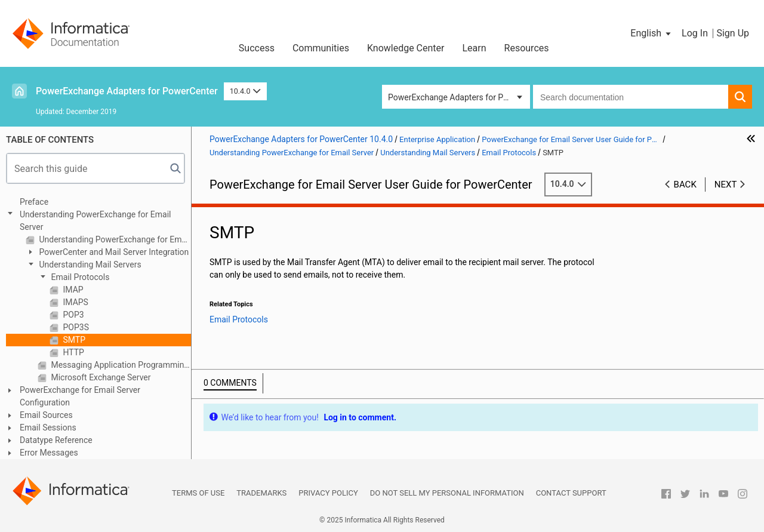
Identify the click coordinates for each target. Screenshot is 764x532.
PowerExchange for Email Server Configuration (80, 396)
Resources (527, 48)
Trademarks (261, 493)
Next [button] (726, 184)
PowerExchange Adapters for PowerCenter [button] (459, 97)
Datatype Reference (56, 440)
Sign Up (733, 33)
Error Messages (49, 453)
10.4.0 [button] (245, 91)
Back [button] (685, 184)
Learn (475, 48)
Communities (321, 48)
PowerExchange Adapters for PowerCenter (127, 91)
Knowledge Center (406, 48)
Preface (34, 202)
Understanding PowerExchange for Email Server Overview (114, 239)
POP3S (75, 327)
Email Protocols (79, 277)
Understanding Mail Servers (89, 265)
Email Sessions (48, 428)
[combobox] (631, 97)
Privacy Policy (328, 493)
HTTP (73, 352)
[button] (651, 33)
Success (257, 48)
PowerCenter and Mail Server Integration (113, 252)
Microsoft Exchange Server (100, 377)
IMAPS (75, 302)
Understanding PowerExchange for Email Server (95, 221)
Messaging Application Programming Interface (120, 365)
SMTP (73, 340)
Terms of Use (198, 493)
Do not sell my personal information (447, 493)
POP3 (73, 315)
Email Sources (46, 415)
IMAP (72, 290)
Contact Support (571, 493)
